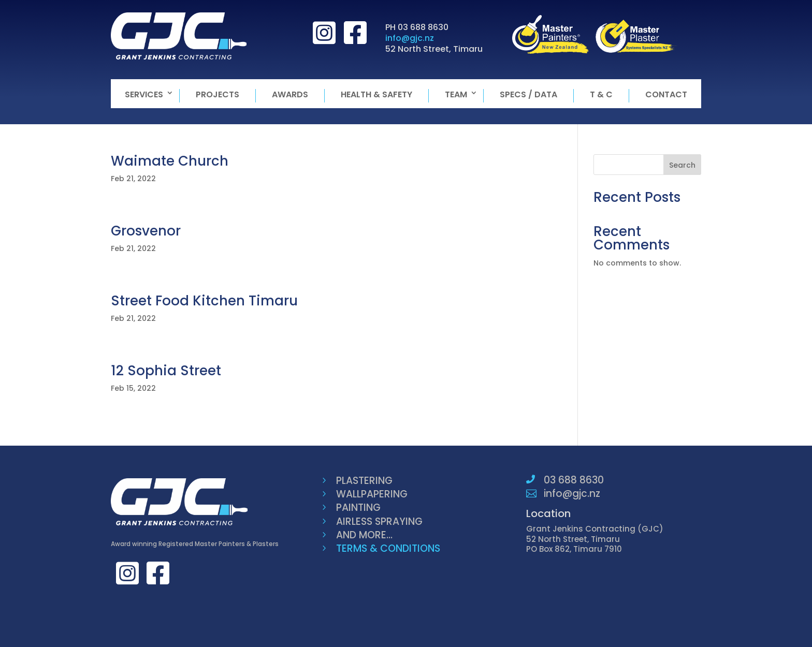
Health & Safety (376, 95)
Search (682, 165)
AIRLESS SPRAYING (379, 521)
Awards (290, 95)
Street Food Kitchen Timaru (204, 301)
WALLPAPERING (372, 494)
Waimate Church (170, 161)
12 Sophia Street (166, 371)
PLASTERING (364, 481)
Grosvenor (146, 231)
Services (144, 95)
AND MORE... (364, 535)
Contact (666, 95)
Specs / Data (528, 95)
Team (456, 95)
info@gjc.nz (410, 38)
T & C (601, 95)
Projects (218, 95)
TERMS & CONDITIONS (388, 548)
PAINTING (358, 508)
